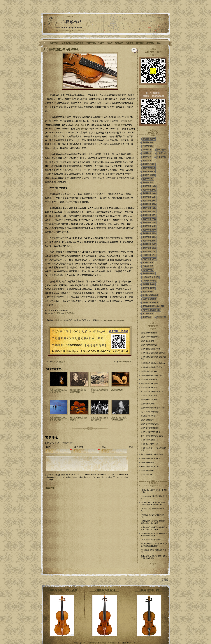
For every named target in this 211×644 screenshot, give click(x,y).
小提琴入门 (66, 43)
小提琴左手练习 (149, 172)
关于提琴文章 (70, 313)
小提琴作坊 (59, 320)
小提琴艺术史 (148, 182)
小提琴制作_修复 (149, 190)
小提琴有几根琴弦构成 (149, 396)
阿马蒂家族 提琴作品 (151, 277)
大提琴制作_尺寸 (149, 259)
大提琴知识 (161, 153)
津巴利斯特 (120, 125)
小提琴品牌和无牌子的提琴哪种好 (153, 363)
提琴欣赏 (140, 43)
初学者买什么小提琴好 (149, 400)
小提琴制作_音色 (149, 193)
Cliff (142, 509)
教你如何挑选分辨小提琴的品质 (152, 367)
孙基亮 (143, 521)
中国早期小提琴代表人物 (150, 466)
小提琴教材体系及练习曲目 (150, 458)
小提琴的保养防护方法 (149, 345)
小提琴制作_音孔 (149, 208)
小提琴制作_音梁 (149, 212)
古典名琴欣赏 (148, 266)
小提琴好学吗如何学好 (149, 371)
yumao (143, 533)
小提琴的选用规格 (147, 471)
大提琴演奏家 (148, 146)
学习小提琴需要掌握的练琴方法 (152, 436)
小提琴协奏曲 (148, 292)
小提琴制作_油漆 (149, 248)
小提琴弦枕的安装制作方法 (150, 349)
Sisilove (144, 556)
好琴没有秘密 (117, 389)
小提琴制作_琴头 (149, 233)
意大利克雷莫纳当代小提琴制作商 (58, 391)
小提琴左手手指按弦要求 (150, 428)
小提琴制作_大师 (149, 186)
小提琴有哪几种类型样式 (150, 337)
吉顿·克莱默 (156, 540)
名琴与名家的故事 (59, 362)
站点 (104, 447)
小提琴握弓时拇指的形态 (150, 424)
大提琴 (110, 43)
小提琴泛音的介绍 (147, 341)
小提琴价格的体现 (147, 462)
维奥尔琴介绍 (148, 179)
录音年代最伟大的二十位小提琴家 (58, 419)
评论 (131, 447)
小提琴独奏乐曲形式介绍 (150, 440)
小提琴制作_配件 (149, 241)
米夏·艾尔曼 (81, 125)
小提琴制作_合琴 (149, 222)
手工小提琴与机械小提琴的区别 (152, 392)
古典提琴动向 (148, 270)
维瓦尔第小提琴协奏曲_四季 (153, 306)
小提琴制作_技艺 (149, 201)
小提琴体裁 (147, 317)
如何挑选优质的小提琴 (149, 379)
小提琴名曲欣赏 (149, 288)
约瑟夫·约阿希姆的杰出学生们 (78, 391)
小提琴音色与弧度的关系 (150, 444)
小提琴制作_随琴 (149, 230)
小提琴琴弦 (161, 157)
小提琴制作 (54, 43)
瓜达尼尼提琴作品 (150, 281)
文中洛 (143, 540)
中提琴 (101, 43)
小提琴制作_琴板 (149, 219)
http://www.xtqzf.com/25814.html (113, 320)
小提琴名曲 (79, 43)
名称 (48, 447)
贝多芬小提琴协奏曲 (150, 303)
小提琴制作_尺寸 (149, 252)
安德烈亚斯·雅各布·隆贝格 (152, 505)
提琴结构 (150, 43)
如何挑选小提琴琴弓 (148, 416)
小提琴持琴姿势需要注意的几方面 (153, 408)
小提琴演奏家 (148, 142)
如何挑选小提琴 (149, 139)
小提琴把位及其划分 (148, 404)
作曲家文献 (161, 317)
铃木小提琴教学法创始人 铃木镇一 (99, 419)
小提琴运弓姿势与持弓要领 (150, 432)
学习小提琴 (161, 150)
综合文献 (119, 43)
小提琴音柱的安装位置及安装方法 (153, 353)
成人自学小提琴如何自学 (150, 412)
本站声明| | (103, 643)
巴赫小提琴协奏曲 (150, 299)
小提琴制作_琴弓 (149, 215)
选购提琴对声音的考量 (149, 333)
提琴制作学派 (148, 262)
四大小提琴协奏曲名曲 (151, 310)
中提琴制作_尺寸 (149, 255)
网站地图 (111, 643)
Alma (143, 550)
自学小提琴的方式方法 (149, 388)
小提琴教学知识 (149, 168)
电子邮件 (78, 447)
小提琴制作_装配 (149, 244)
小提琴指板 (147, 161)
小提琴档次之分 (146, 475)
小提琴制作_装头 (149, 237)
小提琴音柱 (147, 157)
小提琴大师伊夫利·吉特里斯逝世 (119, 419)
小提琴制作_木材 (149, 226)
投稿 (159, 43)
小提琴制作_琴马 (149, 204)
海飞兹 (129, 121)
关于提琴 (129, 43)
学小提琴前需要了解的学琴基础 (152, 454)
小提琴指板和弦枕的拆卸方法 (151, 375)
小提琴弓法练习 (149, 175)
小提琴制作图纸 (149, 273)
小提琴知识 (91, 43)
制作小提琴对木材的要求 (150, 383)
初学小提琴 (147, 150)
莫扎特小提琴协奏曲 (150, 295)
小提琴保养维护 (149, 164)
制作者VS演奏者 (125, 362)
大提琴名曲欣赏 (149, 284)
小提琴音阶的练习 (147, 420)
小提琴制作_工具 (149, 197)
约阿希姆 (82, 129)
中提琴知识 (147, 153)
